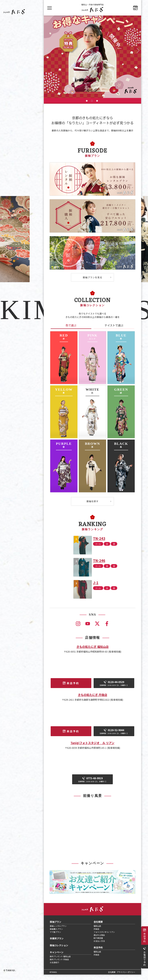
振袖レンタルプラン (58, 931)
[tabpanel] (92, 59)
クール (98, 549)
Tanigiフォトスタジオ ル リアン (92, 748)
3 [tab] (97, 106)
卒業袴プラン (57, 944)
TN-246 (99, 566)
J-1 (96, 588)
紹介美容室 (98, 943)
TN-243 (99, 544)
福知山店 (97, 931)
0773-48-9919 (92, 785)
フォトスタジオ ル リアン (104, 937)
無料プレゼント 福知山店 (60, 962)
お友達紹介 (54, 968)
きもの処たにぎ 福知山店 (93, 652)
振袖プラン (56, 927)
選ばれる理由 (99, 940)
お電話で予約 (145, 959)
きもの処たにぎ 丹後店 (93, 700)
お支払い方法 (99, 946)
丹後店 (96, 934)
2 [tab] (92, 106)
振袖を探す (93, 507)
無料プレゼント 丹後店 (59, 965)
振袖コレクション (59, 951)
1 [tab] (87, 106)
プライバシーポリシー (126, 977)
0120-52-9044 (114, 737)
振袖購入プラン (56, 934)
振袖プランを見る (92, 283)
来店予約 (145, 937)
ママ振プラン (55, 937)
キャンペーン (57, 958)
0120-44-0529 (114, 689)
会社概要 (98, 927)
